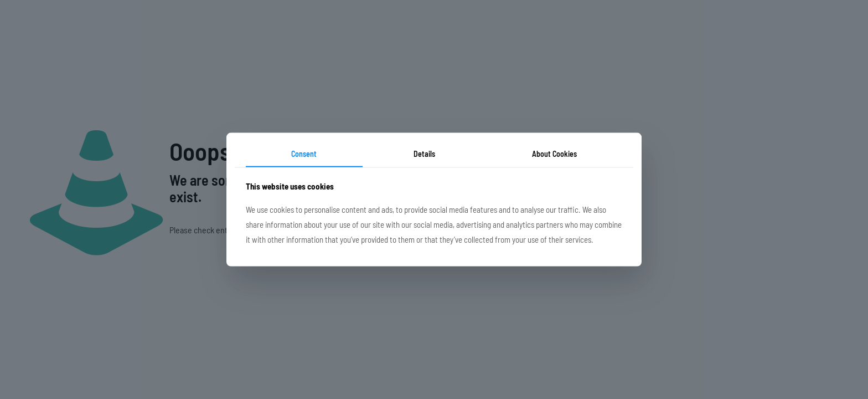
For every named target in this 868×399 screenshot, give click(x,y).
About (554, 154)
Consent (304, 154)
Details (424, 154)
